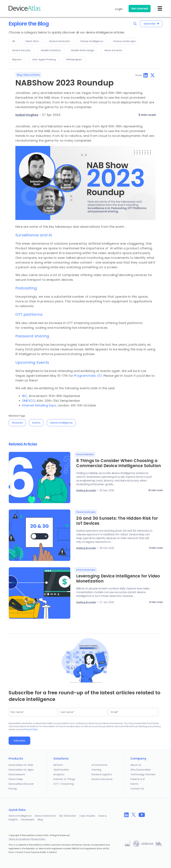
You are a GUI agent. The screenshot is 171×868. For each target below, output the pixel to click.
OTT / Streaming (64, 784)
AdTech (58, 765)
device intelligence (61, 423)
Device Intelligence (20, 816)
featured (17, 423)
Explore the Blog (29, 24)
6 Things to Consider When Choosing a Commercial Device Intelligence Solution (119, 463)
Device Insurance (102, 779)
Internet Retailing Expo (39, 405)
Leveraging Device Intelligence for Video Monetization (118, 579)
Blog (19, 75)
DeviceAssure (17, 774)
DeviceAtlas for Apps (21, 770)
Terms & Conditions (19, 839)
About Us (136, 765)
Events (36, 423)
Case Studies (87, 816)
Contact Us (137, 789)
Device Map (16, 779)
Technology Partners (143, 774)
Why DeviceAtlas (141, 770)
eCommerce (99, 765)
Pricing (13, 789)
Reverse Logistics (102, 774)
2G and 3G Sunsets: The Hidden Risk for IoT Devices (117, 521)
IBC (25, 396)
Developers (28, 820)
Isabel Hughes (27, 115)
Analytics (59, 774)
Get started (140, 9)
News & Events (32, 75)
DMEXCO (29, 401)
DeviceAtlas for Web (21, 765)
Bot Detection (68, 816)
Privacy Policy (31, 729)
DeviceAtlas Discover (21, 784)
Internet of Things (64, 779)
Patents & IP (138, 779)
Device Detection (46, 816)
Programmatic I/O (88, 376)
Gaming (96, 770)
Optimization (61, 770)
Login (119, 9)
